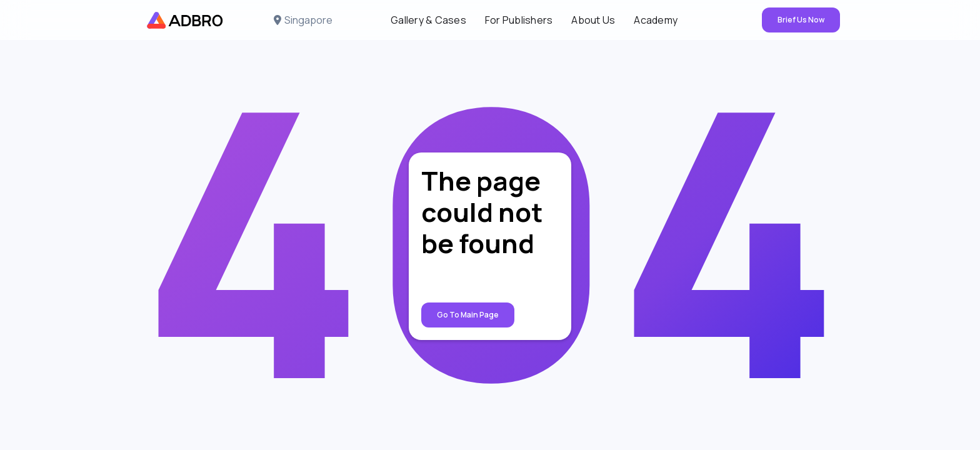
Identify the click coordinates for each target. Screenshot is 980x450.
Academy (656, 20)
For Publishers (519, 20)
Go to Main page (468, 315)
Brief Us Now (801, 20)
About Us (593, 20)
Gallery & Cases (428, 20)
